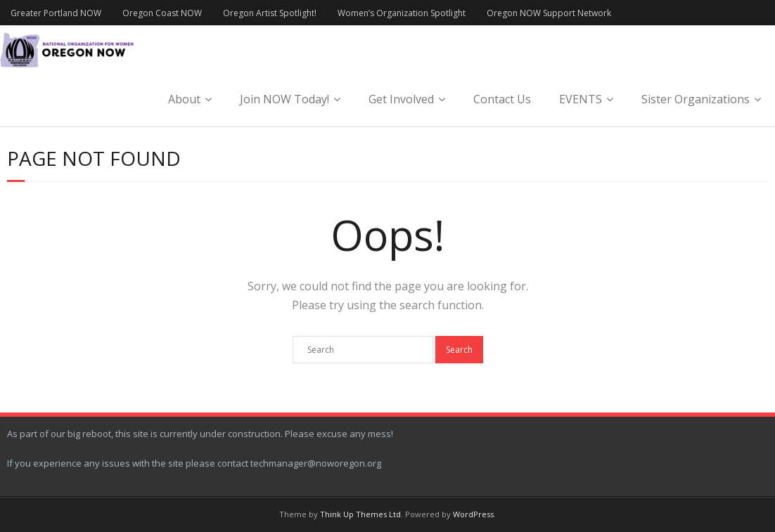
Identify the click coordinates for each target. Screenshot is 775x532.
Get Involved (401, 99)
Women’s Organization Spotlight (402, 13)
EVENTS (581, 99)
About (184, 99)
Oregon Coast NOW (162, 13)
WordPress (473, 514)
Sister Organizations (696, 99)
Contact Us (502, 99)
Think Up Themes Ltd (360, 514)
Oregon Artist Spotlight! (270, 13)
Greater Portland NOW (56, 13)
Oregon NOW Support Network (549, 13)
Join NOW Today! (284, 99)
